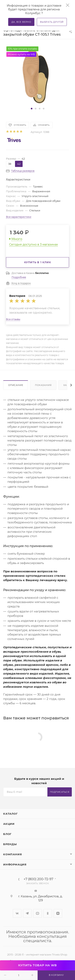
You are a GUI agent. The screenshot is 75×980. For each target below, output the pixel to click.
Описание (16, 385)
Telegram (27, 913)
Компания (12, 854)
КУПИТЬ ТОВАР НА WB (37, 965)
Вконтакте (17, 913)
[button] (32, 109)
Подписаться (60, 792)
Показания (43, 385)
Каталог (10, 814)
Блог (7, 834)
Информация (15, 864)
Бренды (10, 844)
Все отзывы (13, 319)
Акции (9, 824)
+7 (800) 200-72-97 (38, 879)
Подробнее (19, 277)
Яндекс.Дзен (58, 913)
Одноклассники (48, 913)
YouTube (37, 913)
